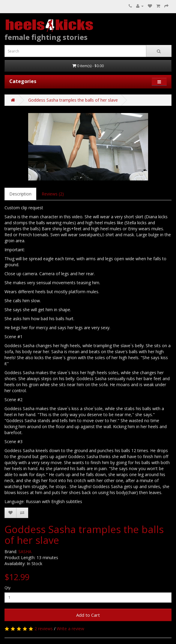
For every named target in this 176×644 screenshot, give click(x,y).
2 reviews (44, 629)
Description (20, 194)
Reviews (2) (53, 194)
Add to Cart (88, 615)
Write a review (70, 629)
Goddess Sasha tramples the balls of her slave (73, 100)
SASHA (25, 552)
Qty (7, 588)
